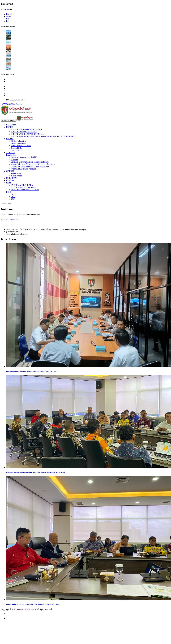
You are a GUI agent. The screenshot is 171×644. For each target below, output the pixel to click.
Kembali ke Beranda (10, 219)
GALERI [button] (10, 171)
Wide (8, 16)
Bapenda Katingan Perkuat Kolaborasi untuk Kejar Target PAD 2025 (32, 371)
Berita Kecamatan (19, 143)
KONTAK (10, 180)
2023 (13, 194)
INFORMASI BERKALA (22, 185)
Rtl (7, 19)
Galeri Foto (16, 173)
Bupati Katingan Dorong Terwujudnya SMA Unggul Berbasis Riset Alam (33, 604)
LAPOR (15, 160)
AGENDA (11, 153)
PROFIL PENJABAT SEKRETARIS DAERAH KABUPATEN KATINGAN (43, 136)
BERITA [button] (10, 139)
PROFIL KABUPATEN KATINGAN (27, 129)
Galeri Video (17, 176)
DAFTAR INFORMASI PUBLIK (25, 190)
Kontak (19, 104)
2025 (13, 199)
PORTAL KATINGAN (27, 609)
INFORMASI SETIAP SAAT (24, 187)
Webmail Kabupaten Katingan (24, 169)
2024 (13, 197)
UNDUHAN (11, 178)
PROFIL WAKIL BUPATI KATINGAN (28, 134)
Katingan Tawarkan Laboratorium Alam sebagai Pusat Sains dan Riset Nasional (35, 472)
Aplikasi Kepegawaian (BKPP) (24, 157)
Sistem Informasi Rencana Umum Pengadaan (30, 166)
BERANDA (11, 125)
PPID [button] (8, 183)
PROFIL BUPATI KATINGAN (24, 132)
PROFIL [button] (10, 127)
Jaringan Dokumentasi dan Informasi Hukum (30, 162)
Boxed (9, 14)
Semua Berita (17, 150)
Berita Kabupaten (19, 141)
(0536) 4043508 (9, 104)
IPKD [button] (9, 192)
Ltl (7, 21)
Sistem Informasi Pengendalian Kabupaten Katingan (33, 164)
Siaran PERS (17, 148)
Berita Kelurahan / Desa (21, 146)
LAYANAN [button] (11, 155)
